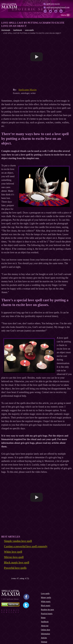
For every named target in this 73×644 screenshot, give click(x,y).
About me (45, 626)
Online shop (46, 630)
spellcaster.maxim (53, 4)
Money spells (46, 598)
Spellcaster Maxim (28, 90)
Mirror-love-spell (14, 557)
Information (45, 634)
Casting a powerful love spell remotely (26, 546)
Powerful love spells (15, 568)
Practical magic (47, 614)
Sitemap (44, 642)
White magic (46, 602)
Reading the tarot (47, 610)
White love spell (13, 552)
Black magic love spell (17, 562)
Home (43, 618)
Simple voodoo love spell (18, 541)
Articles (44, 638)
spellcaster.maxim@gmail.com (58, 7)
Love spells (45, 593)
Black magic (46, 606)
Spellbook (45, 622)
